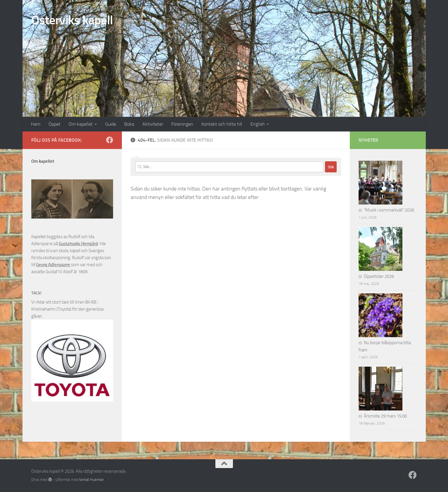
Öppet (55, 124)
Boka (129, 124)
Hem (36, 124)
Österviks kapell (72, 20)
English (258, 124)
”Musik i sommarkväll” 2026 (389, 210)
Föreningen (182, 124)
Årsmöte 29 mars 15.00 (385, 416)
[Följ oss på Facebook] (110, 140)
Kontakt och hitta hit (222, 124)
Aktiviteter (153, 124)
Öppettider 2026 (379, 276)
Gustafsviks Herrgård (78, 244)
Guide (111, 124)
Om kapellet (81, 124)
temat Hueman (91, 480)
